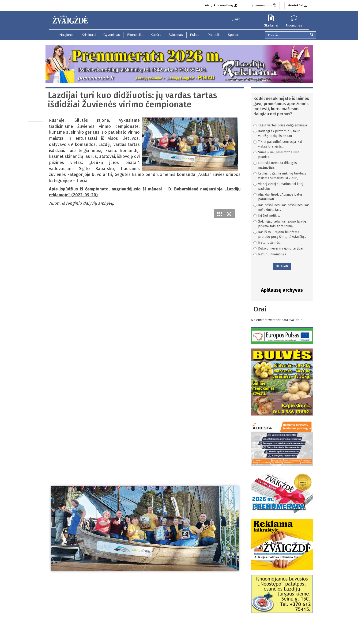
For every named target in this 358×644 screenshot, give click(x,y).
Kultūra (156, 35)
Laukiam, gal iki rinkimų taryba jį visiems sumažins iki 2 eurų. (280, 176)
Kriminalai (89, 35)
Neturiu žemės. (267, 243)
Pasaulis (214, 35)
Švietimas (176, 35)
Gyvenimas (112, 35)
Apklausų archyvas (282, 290)
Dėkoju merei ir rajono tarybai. (278, 248)
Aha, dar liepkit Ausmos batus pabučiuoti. (278, 197)
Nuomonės (294, 25)
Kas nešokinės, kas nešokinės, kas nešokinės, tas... (281, 207)
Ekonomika (135, 35)
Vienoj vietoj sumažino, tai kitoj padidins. (278, 186)
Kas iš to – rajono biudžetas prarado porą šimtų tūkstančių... (280, 234)
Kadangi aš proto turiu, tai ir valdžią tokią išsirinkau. (277, 134)
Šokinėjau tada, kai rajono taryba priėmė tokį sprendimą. (280, 224)
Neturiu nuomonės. (270, 254)
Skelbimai (271, 25)
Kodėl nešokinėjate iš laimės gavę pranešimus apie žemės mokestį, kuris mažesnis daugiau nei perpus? (281, 106)
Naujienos (67, 35)
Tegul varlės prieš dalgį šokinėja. (281, 125)
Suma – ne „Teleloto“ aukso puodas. (277, 155)
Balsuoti (282, 266)
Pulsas (195, 35)
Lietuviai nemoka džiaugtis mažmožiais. (275, 165)
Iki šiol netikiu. (267, 216)
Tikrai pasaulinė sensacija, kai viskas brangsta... (278, 144)
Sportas (234, 35)
